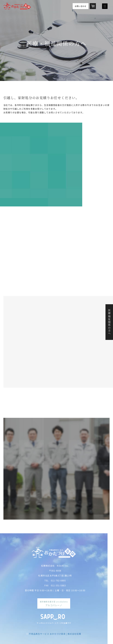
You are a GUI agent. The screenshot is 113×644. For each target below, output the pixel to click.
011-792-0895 (58, 580)
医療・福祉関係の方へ (109, 322)
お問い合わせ (81, 6)
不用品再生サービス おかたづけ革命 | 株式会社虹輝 (55, 634)
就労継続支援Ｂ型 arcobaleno (54, 604)
